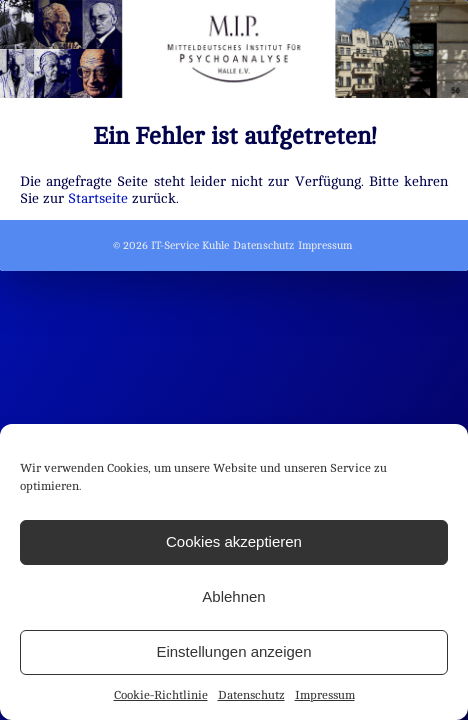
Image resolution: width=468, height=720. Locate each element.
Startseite (98, 198)
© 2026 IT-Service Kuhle (171, 245)
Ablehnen (233, 596)
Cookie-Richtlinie (161, 695)
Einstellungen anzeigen (233, 651)
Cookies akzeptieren (234, 541)
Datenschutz (251, 695)
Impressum (325, 695)
